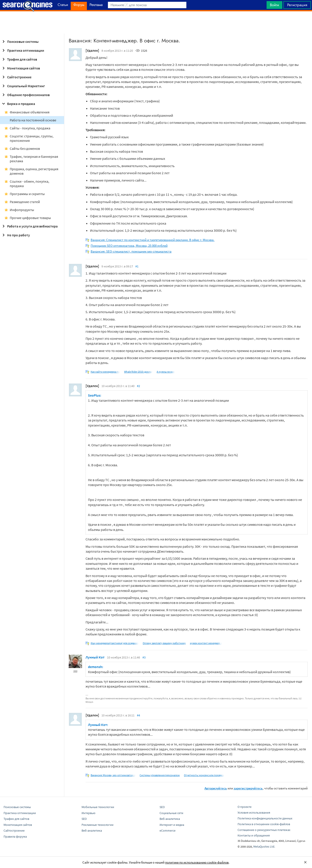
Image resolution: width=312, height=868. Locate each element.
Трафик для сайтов (19, 59)
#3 (144, 657)
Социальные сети (171, 813)
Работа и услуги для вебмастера (29, 226)
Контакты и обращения (254, 835)
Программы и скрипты (25, 194)
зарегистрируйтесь (248, 788)
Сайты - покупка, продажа (27, 128)
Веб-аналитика (92, 830)
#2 (138, 386)
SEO (84, 819)
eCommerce (168, 830)
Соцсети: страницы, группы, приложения (29, 138)
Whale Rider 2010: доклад (138, 372)
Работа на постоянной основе (33, 120)
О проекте (245, 807)
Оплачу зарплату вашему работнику (164, 643)
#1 (137, 266)
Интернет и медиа (172, 825)
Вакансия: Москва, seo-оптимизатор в (113, 775)
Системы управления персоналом (160, 775)
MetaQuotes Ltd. (264, 846)
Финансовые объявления (27, 112)
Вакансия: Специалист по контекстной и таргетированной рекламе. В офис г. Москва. (153, 240)
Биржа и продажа (18, 104)
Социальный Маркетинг (23, 86)
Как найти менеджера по (105, 372)
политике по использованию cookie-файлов (197, 862)
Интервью (88, 813)
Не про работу (15, 235)
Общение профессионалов (25, 95)
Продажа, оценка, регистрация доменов (31, 171)
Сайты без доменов (22, 148)
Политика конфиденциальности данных (265, 818)
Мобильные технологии (98, 807)
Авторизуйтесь (216, 788)
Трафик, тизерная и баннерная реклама (31, 159)
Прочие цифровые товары (28, 218)
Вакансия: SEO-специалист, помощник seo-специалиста (131, 251)
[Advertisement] (156, 22)
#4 (138, 715)
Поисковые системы (20, 42)
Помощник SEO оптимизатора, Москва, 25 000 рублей (129, 246)
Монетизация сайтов (20, 68)
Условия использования (254, 813)
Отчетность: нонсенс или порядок (204, 775)
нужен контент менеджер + (206, 643)
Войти (274, 5)
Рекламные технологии (97, 825)
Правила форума (15, 836)
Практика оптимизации (22, 50)
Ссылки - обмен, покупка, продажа (27, 184)
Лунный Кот (95, 657)
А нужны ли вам (166, 372)
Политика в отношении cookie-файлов (264, 824)
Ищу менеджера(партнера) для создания (115, 643)
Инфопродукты (19, 210)
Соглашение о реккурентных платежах (264, 830)
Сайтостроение (16, 77)
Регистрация (297, 5)
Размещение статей (22, 202)
